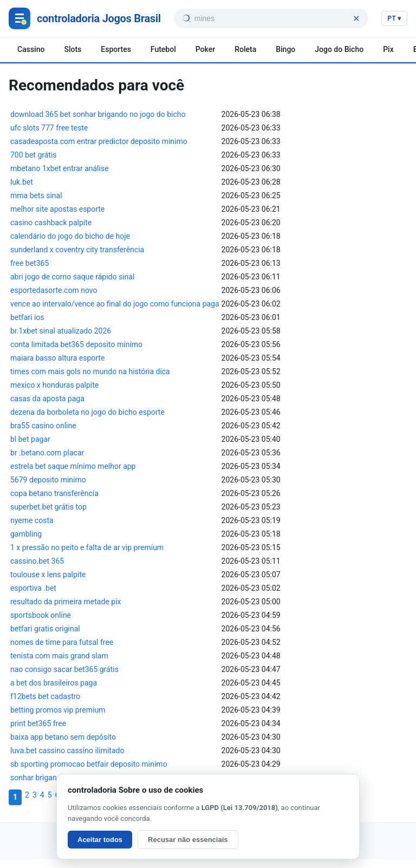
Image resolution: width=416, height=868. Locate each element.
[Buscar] (186, 18)
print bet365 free (38, 723)
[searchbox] (272, 18)
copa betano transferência (54, 493)
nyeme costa (32, 520)
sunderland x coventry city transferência (77, 250)
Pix (388, 49)
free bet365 (30, 263)
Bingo (285, 49)
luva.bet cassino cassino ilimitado (67, 750)
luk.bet (22, 182)
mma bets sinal (36, 195)
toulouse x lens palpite (48, 575)
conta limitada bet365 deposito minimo (76, 344)
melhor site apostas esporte (57, 209)
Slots (73, 49)
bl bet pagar (30, 439)
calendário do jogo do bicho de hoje (70, 236)
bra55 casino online (43, 426)
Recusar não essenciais (188, 840)
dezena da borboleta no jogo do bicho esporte (87, 412)
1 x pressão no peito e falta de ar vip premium (87, 547)
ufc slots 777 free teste (49, 128)
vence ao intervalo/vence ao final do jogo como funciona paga (115, 304)
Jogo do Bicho (339, 49)
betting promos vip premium (58, 710)
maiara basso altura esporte (57, 358)
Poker (205, 49)
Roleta (245, 49)
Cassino (31, 49)
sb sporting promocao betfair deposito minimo (89, 764)
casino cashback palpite (51, 223)
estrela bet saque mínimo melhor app (73, 466)
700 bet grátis (34, 155)
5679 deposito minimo (48, 480)
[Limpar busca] (356, 18)
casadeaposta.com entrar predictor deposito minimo (99, 141)
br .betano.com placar (47, 453)
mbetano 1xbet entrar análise (60, 168)
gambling (26, 534)
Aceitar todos (100, 840)
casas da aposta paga (47, 399)
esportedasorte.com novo (54, 290)
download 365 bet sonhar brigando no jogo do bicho (98, 114)
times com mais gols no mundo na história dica (90, 371)
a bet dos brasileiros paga (54, 683)
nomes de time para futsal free (62, 642)
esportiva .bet (33, 588)
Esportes (116, 49)
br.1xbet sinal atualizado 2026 (61, 331)
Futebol (163, 49)
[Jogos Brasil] (85, 18)
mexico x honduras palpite (54, 385)
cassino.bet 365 (37, 561)
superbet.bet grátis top (48, 507)
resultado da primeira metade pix (66, 602)
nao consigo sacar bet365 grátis (64, 669)
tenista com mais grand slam (59, 656)
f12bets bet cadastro (45, 696)
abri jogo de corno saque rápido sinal (72, 277)
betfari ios (27, 317)
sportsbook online (41, 615)
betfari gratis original (45, 629)
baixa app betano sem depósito (63, 737)
